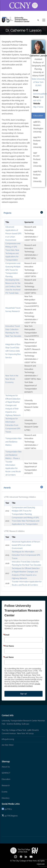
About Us (6, 767)
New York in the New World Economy (12, 379)
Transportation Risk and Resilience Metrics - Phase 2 (13, 455)
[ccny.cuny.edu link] (24, 3)
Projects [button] (7, 213)
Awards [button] (7, 488)
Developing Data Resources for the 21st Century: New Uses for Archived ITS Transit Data (13, 286)
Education (6, 779)
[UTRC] (20, 851)
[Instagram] (16, 857)
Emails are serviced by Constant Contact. (22, 685)
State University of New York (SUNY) (38, 82)
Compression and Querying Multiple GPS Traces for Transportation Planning (13, 270)
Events (5, 792)
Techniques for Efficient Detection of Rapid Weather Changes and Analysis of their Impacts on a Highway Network (13, 405)
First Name (9, 646)
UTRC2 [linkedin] (9, 809)
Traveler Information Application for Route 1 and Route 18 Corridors (13, 468)
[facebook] (21, 857)
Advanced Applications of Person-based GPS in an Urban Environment (13, 233)
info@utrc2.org (8, 739)
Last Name (9, 657)
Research (6, 786)
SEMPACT (6, 773)
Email (7, 635)
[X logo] (3, 816)
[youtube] (31, 857)
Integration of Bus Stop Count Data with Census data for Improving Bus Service (13, 351)
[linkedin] (3, 809)
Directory (6, 798)
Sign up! (24, 694)
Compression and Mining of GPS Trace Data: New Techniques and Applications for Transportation (25, 521)
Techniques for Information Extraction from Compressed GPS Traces (13, 425)
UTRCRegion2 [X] (12, 816)
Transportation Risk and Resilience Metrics (13, 442)
